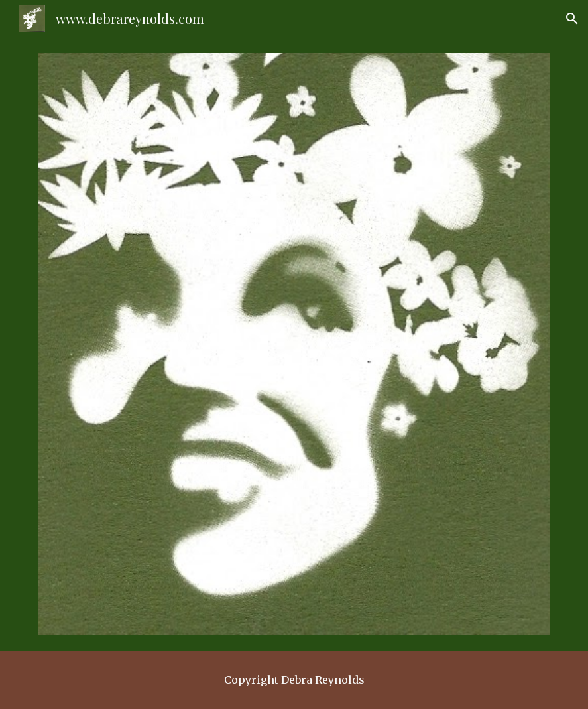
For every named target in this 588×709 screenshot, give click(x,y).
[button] (572, 19)
